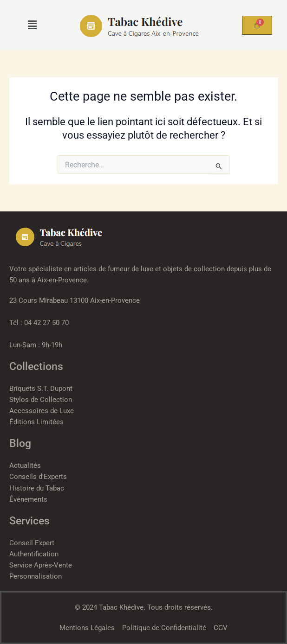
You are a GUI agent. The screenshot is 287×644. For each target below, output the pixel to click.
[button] (33, 25)
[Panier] (257, 25)
